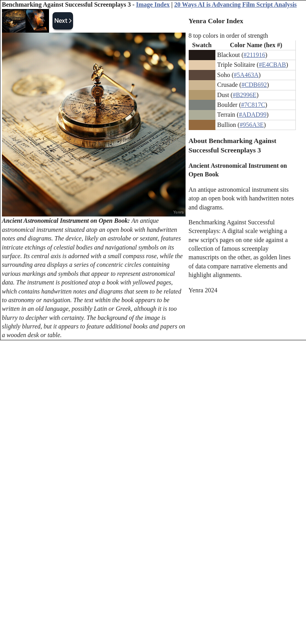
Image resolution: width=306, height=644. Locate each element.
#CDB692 (254, 85)
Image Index (153, 5)
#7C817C (253, 105)
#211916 (254, 55)
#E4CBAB (272, 65)
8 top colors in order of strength (229, 36)
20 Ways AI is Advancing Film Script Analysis (235, 5)
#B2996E (244, 95)
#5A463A (246, 75)
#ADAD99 (253, 115)
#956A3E (252, 125)
